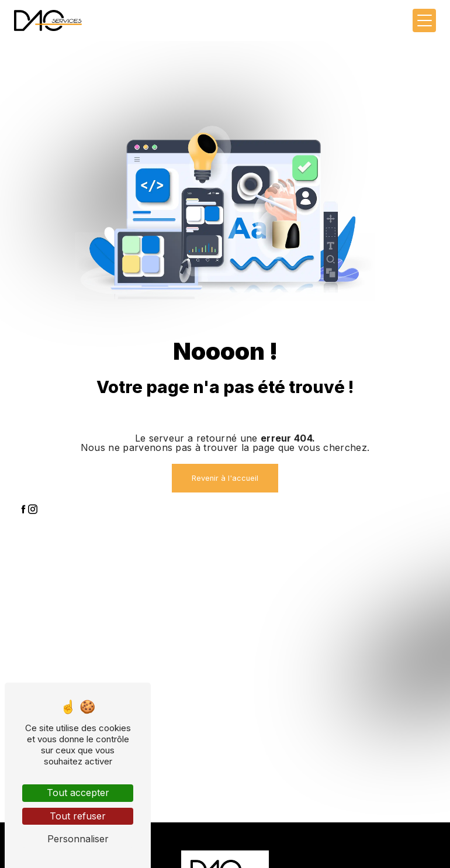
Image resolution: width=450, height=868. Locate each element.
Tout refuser (78, 816)
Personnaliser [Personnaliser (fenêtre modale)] (78, 839)
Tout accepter (78, 793)
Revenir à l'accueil (225, 478)
